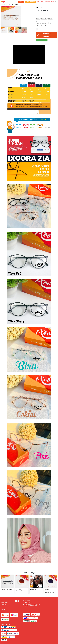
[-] (16, 601)
